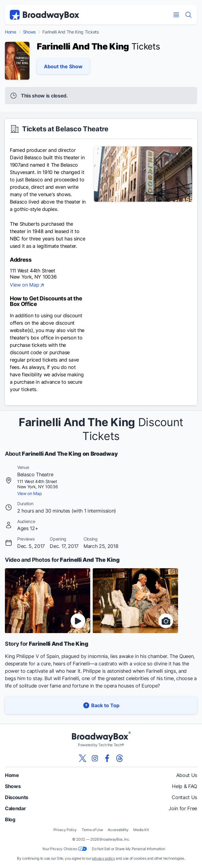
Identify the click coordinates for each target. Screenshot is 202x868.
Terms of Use (92, 830)
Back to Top (101, 705)
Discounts (17, 797)
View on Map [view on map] (27, 285)
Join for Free (183, 808)
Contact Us (184, 797)
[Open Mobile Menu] (176, 15)
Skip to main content (101, 0)
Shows (29, 32)
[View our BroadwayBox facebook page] (107, 758)
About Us (187, 775)
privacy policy (104, 858)
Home (11, 32)
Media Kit (141, 830)
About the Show (63, 66)
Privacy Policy (65, 830)
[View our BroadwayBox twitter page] (83, 758)
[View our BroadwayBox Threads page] (119, 758)
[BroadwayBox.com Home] (45, 15)
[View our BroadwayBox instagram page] (95, 758)
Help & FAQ (185, 786)
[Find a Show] (188, 15)
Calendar (15, 808)
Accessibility (118, 830)
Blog (10, 819)
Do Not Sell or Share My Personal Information (128, 849)
